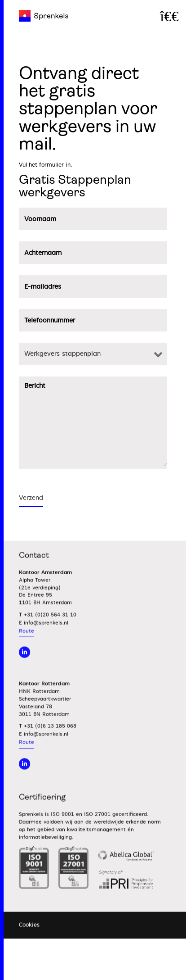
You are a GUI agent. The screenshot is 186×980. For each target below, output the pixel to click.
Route (27, 643)
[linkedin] (24, 665)
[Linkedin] (24, 776)
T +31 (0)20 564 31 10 (48, 627)
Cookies (29, 938)
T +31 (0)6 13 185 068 (48, 739)
